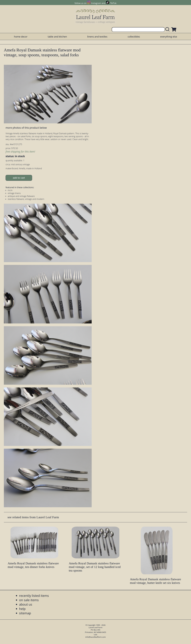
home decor (21, 37)
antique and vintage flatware (21, 196)
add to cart (19, 178)
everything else (169, 37)
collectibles (134, 37)
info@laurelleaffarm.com (95, 637)
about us (26, 604)
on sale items (29, 600)
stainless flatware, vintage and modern (26, 199)
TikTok (113, 3)
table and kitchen (57, 37)
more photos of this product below (26, 128)
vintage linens (14, 193)
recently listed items (34, 596)
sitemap (25, 613)
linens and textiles (97, 37)
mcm (10, 190)
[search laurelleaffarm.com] (168, 29)
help (22, 609)
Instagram (96, 3)
